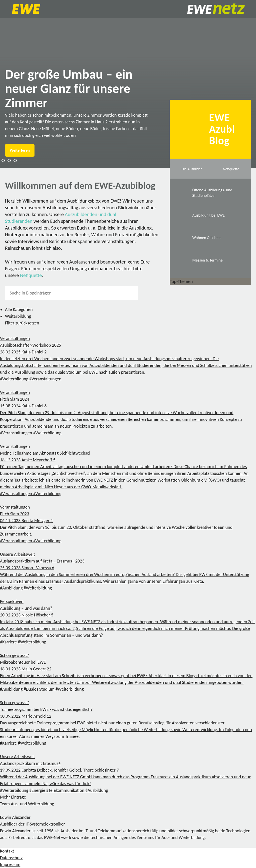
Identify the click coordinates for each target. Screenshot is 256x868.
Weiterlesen (20, 150)
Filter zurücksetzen (22, 323)
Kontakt (7, 851)
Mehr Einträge (13, 797)
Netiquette (31, 275)
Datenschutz (11, 858)
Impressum (10, 865)
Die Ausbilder (192, 169)
